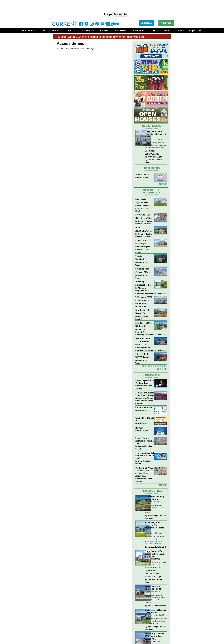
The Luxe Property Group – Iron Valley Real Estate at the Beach (150, 291)
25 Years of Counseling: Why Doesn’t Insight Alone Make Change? (146, 395)
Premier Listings (151, 491)
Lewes (147, 502)
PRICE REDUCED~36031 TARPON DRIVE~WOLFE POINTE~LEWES (144, 229)
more (162, 485)
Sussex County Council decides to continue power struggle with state (101, 37)
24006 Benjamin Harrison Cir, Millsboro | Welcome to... (154, 526)
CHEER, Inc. (143, 178)
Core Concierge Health (143, 462)
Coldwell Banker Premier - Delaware (144, 222)
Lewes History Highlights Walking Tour (144, 441)
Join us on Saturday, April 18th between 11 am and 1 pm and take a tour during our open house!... (156, 145)
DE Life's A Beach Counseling (144, 402)
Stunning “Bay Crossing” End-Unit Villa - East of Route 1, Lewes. (143, 271)
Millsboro (148, 139)
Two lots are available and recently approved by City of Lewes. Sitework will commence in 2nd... (155, 509)
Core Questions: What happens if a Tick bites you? (146, 456)
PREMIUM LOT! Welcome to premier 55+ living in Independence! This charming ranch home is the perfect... (155, 540)
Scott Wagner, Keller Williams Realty (143, 208)
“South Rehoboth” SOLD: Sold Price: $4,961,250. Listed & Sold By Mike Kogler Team (144, 258)
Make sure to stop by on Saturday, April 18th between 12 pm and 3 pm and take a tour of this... (156, 565)
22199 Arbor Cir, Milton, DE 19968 (153, 588)
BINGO (139, 428)
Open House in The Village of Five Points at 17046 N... (155, 554)
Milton (147, 592)
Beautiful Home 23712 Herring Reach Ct (143, 340)
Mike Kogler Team (142, 264)
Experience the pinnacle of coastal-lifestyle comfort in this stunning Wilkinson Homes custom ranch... (155, 599)
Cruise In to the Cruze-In (146, 419)
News (161, 366)
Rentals (161, 369)
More (162, 184)
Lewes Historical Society (144, 387)
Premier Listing (151, 126)
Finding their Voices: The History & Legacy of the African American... (146, 472)
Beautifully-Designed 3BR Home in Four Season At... (155, 636)
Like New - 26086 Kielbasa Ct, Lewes (143, 325)
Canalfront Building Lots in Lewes (154, 498)
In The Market (151, 375)
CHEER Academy (144, 408)
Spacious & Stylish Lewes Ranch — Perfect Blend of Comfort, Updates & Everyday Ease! (144, 201)
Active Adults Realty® (142, 318)
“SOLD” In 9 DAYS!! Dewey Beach (142, 356)
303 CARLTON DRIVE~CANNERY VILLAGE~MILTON (144, 217)
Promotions (148, 366)
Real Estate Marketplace (151, 191)
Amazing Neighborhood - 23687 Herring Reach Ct (143, 284)
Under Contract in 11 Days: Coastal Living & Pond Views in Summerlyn (143, 242)
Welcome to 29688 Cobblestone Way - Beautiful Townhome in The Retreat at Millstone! (144, 299)
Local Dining (151, 168)
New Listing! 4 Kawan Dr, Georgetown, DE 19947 (143, 312)
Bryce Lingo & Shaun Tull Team (155, 517)
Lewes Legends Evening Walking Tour (147, 382)
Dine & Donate (142, 175)
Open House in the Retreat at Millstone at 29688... (155, 134)
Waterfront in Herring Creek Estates (155, 611)
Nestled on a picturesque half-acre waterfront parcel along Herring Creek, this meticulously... (156, 621)
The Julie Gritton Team (153, 161)
